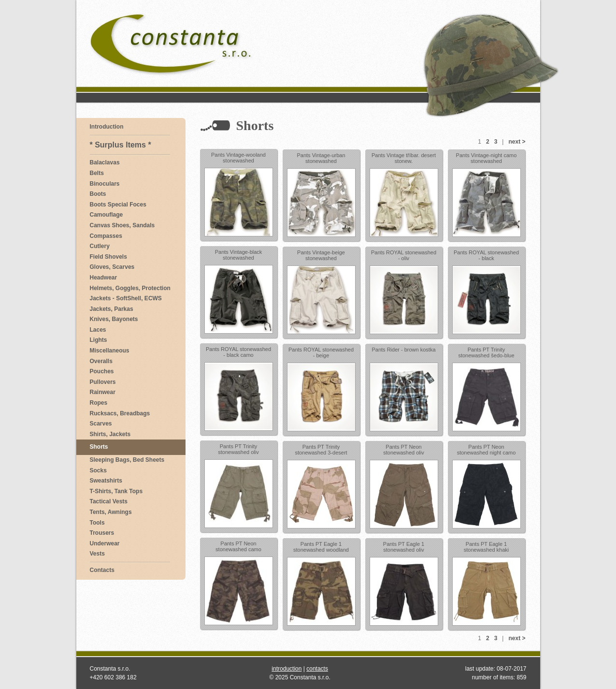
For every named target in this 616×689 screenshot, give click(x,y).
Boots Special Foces (118, 205)
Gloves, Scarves (112, 267)
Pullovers (103, 382)
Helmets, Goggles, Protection (130, 288)
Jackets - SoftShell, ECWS (126, 298)
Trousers (102, 533)
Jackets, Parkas (112, 309)
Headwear (104, 278)
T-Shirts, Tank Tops (116, 491)
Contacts (102, 570)
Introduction (107, 127)
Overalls (101, 361)
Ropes (99, 403)
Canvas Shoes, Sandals (122, 225)
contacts (317, 669)
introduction (287, 669)
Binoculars (105, 184)
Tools (97, 523)
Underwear (105, 543)
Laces (98, 330)
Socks (98, 470)
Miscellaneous (110, 351)
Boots (98, 194)
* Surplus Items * (121, 145)
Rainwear (103, 392)
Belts (97, 173)
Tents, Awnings (111, 512)
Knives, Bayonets (114, 319)
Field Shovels (108, 257)
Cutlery (100, 246)
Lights (99, 340)
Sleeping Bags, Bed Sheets (127, 460)
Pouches (102, 371)
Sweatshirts (106, 481)
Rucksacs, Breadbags (120, 413)
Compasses (106, 236)
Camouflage (107, 215)
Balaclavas (105, 162)
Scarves (101, 424)
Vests (97, 554)
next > (517, 142)
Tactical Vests (109, 501)
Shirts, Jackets (110, 434)
